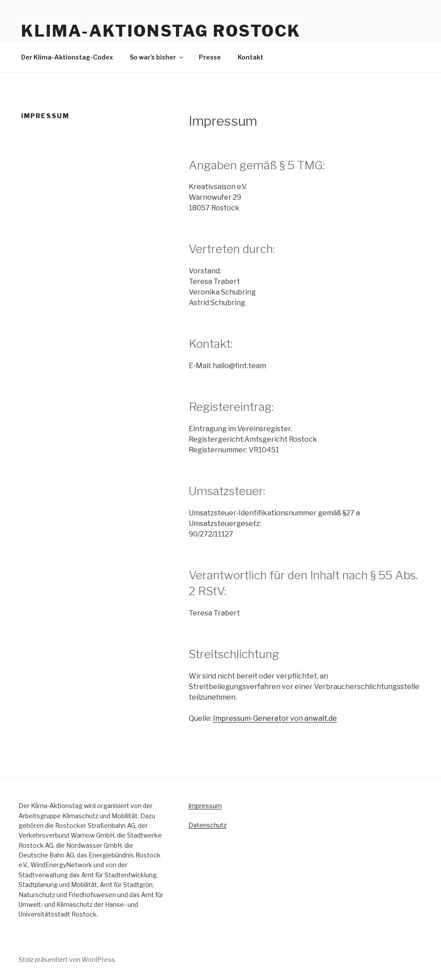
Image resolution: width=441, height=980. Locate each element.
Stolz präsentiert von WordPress (67, 960)
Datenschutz (207, 825)
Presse (210, 57)
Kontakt (250, 57)
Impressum (205, 806)
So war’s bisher (157, 57)
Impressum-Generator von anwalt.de (275, 718)
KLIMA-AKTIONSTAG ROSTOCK (161, 31)
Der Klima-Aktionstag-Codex (67, 57)
